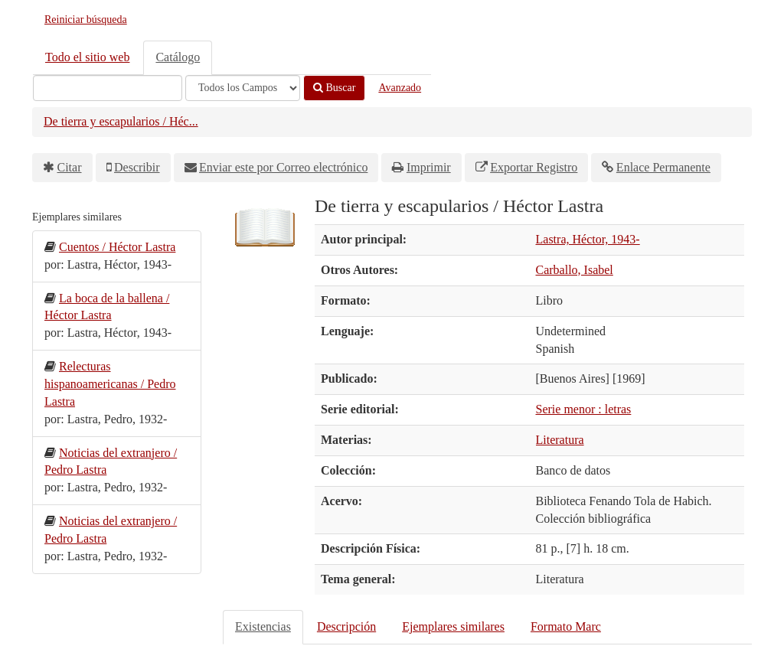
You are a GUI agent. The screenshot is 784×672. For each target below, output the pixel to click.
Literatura (560, 440)
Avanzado (400, 88)
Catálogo (178, 57)
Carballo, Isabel (575, 270)
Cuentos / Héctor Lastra (117, 247)
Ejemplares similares (453, 626)
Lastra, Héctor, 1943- (588, 239)
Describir (137, 167)
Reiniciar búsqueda (86, 20)
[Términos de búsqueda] (108, 88)
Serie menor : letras (584, 409)
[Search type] (243, 88)
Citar (70, 167)
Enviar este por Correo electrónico (283, 167)
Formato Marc (566, 626)
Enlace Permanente (663, 167)
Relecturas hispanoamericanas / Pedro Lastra (110, 384)
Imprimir (429, 167)
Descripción (346, 626)
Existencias (263, 626)
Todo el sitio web (87, 57)
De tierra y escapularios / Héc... (121, 121)
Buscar (334, 88)
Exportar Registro (534, 167)
